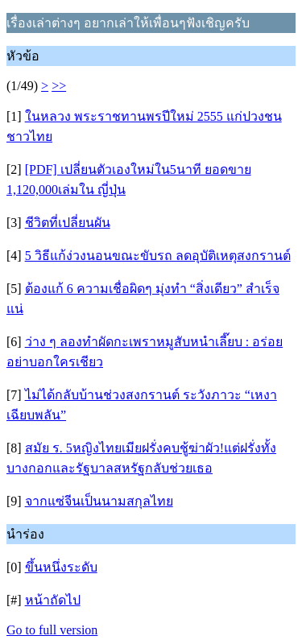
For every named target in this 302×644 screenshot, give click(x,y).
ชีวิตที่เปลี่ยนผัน (68, 223)
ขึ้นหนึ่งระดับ (61, 567)
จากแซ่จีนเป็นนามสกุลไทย (99, 501)
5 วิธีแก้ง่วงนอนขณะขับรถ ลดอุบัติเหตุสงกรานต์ (158, 256)
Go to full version (52, 630)
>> (59, 86)
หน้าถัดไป (53, 600)
